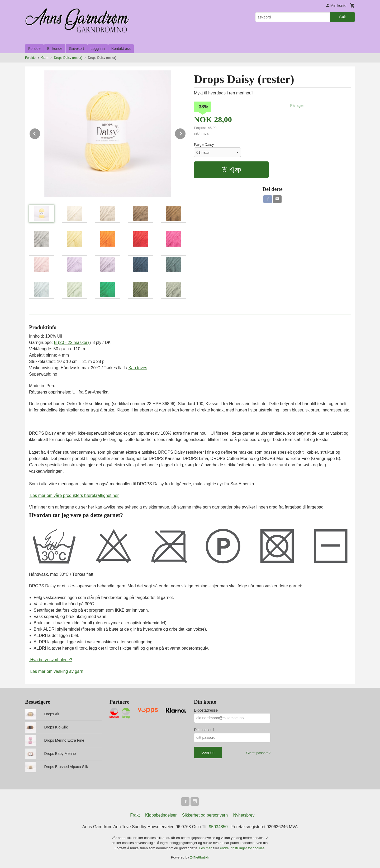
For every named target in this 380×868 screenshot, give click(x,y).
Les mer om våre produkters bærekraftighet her (74, 495)
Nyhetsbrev (244, 815)
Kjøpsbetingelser (161, 815)
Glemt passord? (258, 753)
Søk (342, 17)
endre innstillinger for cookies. (243, 848)
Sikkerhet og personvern (205, 815)
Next (186, 133)
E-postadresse (206, 710)
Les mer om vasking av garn (56, 671)
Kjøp (231, 169)
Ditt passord (204, 730)
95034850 (218, 827)
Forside (34, 49)
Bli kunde (55, 49)
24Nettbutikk (199, 857)
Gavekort (76, 49)
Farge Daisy (204, 145)
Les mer (206, 848)
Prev (40, 133)
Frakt (135, 815)
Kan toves (138, 368)
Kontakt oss (121, 49)
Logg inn (98, 49)
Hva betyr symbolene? (51, 660)
